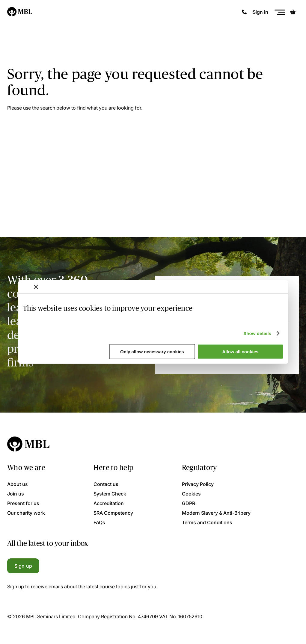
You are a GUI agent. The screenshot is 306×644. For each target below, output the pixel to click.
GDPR (189, 503)
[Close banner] (36, 287)
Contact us (106, 484)
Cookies (191, 494)
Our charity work (26, 513)
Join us (16, 494)
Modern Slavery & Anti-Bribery (216, 513)
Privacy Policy (198, 484)
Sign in (260, 12)
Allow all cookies (241, 352)
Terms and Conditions (207, 522)
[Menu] (280, 12)
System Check (110, 494)
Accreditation (109, 503)
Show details (257, 333)
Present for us (23, 503)
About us (18, 484)
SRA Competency (113, 513)
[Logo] (20, 12)
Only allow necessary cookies (152, 352)
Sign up (23, 566)
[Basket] (293, 12)
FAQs (99, 522)
